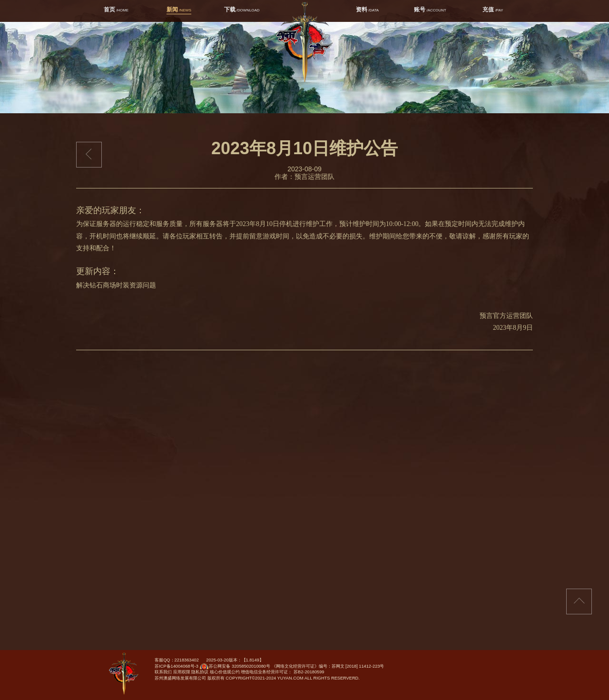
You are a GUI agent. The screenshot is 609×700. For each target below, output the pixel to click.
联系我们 (163, 672)
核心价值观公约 (225, 672)
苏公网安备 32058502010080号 (235, 668)
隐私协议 (200, 672)
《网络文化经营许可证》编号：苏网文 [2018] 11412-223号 (328, 666)
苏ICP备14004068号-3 (177, 666)
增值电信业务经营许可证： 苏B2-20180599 (282, 672)
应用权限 (182, 672)
